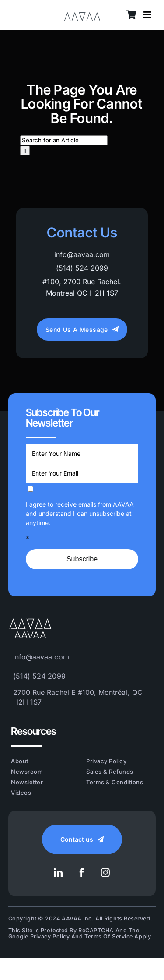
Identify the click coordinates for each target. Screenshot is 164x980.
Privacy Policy (50, 936)
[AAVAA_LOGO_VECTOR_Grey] (82, 10)
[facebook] (82, 873)
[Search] (25, 151)
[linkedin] (59, 873)
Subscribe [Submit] (82, 559)
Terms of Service (109, 936)
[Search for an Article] (64, 140)
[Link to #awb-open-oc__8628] (147, 15)
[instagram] (106, 873)
